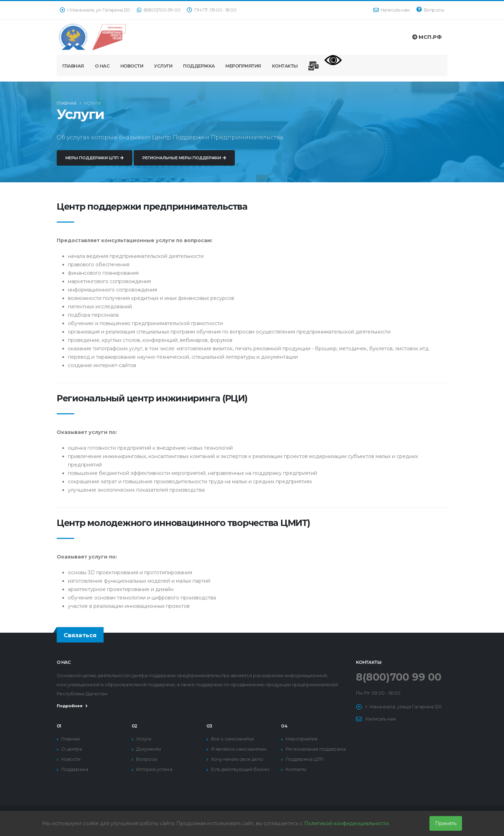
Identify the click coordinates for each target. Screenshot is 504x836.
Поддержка (199, 66)
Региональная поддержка (316, 749)
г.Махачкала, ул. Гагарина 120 (95, 10)
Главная (73, 66)
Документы (149, 749)
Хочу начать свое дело (238, 759)
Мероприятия (243, 66)
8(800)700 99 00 (400, 677)
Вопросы (430, 10)
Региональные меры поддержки (184, 164)
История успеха (155, 769)
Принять (446, 823)
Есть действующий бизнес (241, 769)
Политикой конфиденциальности (346, 823)
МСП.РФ (427, 37)
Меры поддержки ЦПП (94, 164)
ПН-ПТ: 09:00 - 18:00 (212, 10)
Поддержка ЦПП (305, 759)
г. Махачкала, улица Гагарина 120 (404, 707)
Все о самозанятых (233, 739)
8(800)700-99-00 (159, 10)
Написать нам (392, 10)
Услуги (163, 66)
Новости (132, 66)
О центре (72, 749)
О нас (102, 66)
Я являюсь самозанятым (239, 749)
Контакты (285, 66)
